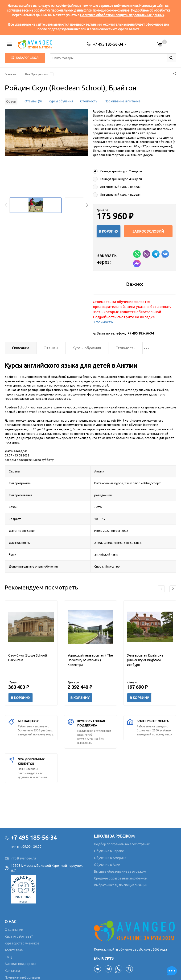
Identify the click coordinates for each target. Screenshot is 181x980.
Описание (21, 348)
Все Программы (37, 74)
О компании (14, 930)
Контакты (12, 971)
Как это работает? (19, 936)
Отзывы (51, 348)
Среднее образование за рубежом (121, 878)
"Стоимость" (104, 322)
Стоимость (89, 101)
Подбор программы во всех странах (122, 844)
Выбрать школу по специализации (121, 885)
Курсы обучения (61, 101)
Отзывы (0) (33, 101)
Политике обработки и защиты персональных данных (122, 15)
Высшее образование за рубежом (120, 871)
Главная (10, 74)
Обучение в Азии (107, 865)
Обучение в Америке (110, 858)
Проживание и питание (123, 101)
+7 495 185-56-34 (141, 333)
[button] (87, 205)
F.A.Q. (9, 957)
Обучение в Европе (109, 851)
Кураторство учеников (22, 943)
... (147, 346)
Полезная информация (22, 977)
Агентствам (14, 950)
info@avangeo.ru (23, 858)
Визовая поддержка (21, 964)
